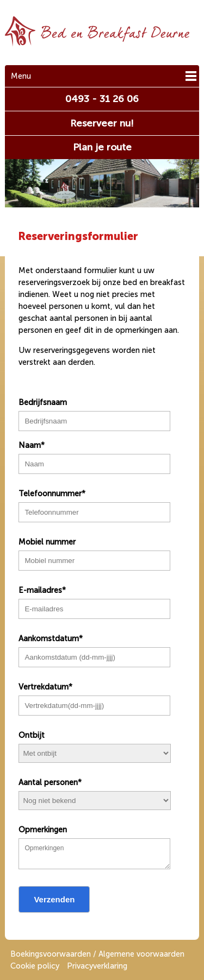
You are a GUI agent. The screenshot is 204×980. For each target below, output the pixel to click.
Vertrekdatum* (45, 687)
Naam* (32, 445)
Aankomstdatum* (51, 638)
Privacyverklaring (97, 966)
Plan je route (102, 147)
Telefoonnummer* (52, 494)
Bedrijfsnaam (43, 402)
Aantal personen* (50, 782)
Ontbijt (32, 735)
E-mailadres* (42, 590)
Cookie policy (35, 966)
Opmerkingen (43, 830)
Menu (21, 76)
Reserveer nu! (102, 123)
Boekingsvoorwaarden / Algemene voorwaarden (97, 954)
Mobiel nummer (47, 542)
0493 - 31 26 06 (102, 99)
